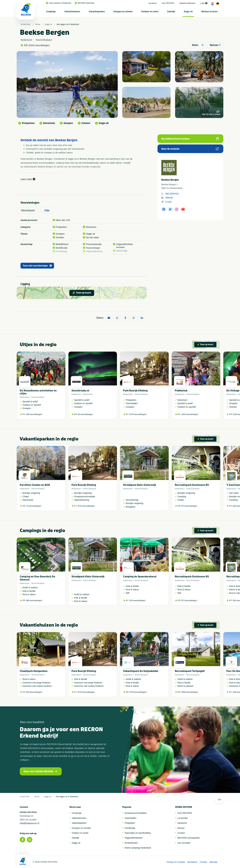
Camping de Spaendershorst (140, 577)
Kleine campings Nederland (138, 848)
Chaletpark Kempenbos (34, 671)
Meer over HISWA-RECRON (40, 771)
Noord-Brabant (38, 397)
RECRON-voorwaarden (189, 838)
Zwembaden (130, 818)
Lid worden (183, 818)
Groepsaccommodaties (136, 813)
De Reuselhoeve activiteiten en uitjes (38, 392)
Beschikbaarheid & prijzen (190, 139)
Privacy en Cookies (176, 862)
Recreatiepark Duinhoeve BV (192, 485)
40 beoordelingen (85, 414)
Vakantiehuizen (72, 12)
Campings (51, 12)
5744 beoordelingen (138, 414)
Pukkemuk (181, 391)
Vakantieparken (97, 12)
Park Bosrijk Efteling (135, 391)
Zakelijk (171, 12)
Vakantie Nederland (187, 3)
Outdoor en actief (150, 12)
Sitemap (213, 862)
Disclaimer (192, 862)
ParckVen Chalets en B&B (35, 485)
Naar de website (190, 149)
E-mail (168, 202)
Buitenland (88, 394)
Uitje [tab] (47, 210)
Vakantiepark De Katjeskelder (141, 671)
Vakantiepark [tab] (28, 210)
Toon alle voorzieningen (37, 266)
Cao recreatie (184, 843)
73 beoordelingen (34, 506)
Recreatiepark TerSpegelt (190, 671)
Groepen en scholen (123, 12)
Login (204, 3)
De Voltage (233, 391)
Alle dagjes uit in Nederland (68, 24)
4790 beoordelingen (138, 692)
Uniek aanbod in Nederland (58, 3)
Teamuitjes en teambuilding (138, 833)
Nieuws (181, 828)
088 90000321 (172, 194)
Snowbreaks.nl (80, 391)
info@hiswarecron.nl (29, 823)
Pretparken (130, 823)
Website (169, 198)
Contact (181, 833)
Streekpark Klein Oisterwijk (140, 485)
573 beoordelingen (189, 506)
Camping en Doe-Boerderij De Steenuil (37, 578)
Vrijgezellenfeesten (134, 838)
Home (38, 24)
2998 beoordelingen (189, 692)
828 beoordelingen (34, 414)
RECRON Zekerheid (84, 3)
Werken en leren (209, 12)
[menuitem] (51, 11)
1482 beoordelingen (189, 414)
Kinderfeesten (131, 843)
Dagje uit (188, 12)
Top (219, 799)
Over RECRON (168, 3)
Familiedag (130, 828)
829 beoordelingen (34, 692)
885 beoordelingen (34, 601)
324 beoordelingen (137, 601)
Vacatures (153, 3)
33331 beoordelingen (39, 45)
